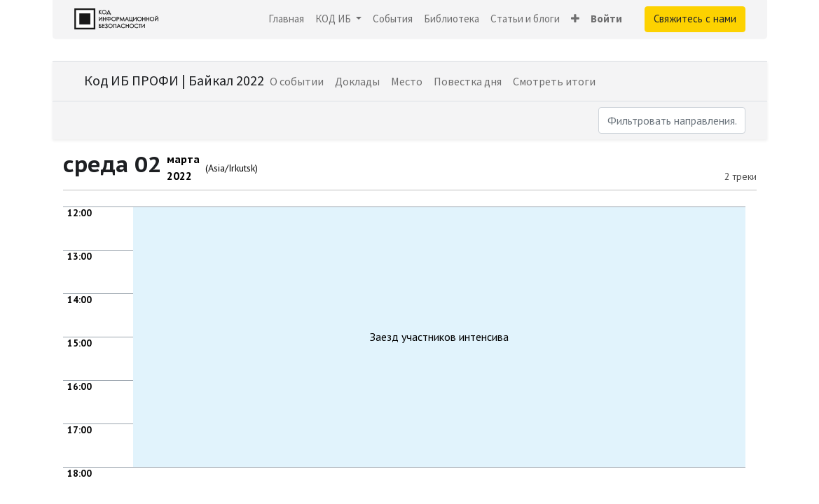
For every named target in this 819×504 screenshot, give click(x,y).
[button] (575, 19)
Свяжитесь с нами (695, 19)
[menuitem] (286, 19)
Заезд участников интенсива (439, 337)
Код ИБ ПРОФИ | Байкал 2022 (174, 80)
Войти (606, 19)
